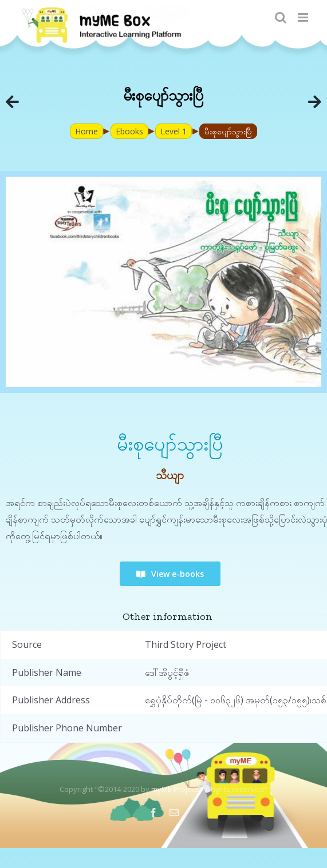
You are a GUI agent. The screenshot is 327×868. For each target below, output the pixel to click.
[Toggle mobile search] (281, 17)
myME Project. (175, 789)
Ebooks (129, 131)
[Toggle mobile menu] (304, 17)
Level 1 (174, 131)
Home (86, 131)
